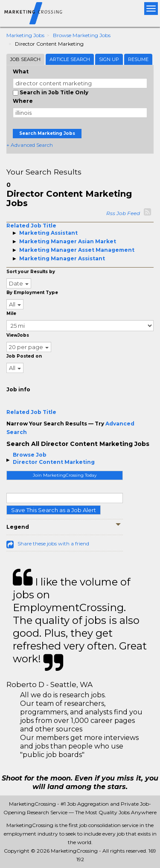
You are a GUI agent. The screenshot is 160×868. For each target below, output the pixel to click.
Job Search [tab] (25, 59)
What (21, 71)
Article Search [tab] (70, 59)
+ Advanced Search (30, 145)
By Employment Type (32, 293)
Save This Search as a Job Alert (54, 510)
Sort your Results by (31, 272)
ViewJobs (18, 335)
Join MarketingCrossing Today (65, 475)
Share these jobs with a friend (53, 543)
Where (23, 101)
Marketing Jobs (25, 35)
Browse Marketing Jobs (82, 35)
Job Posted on (24, 356)
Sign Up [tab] (109, 59)
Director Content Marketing (54, 462)
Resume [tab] (138, 59)
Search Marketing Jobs (47, 133)
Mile (11, 313)
